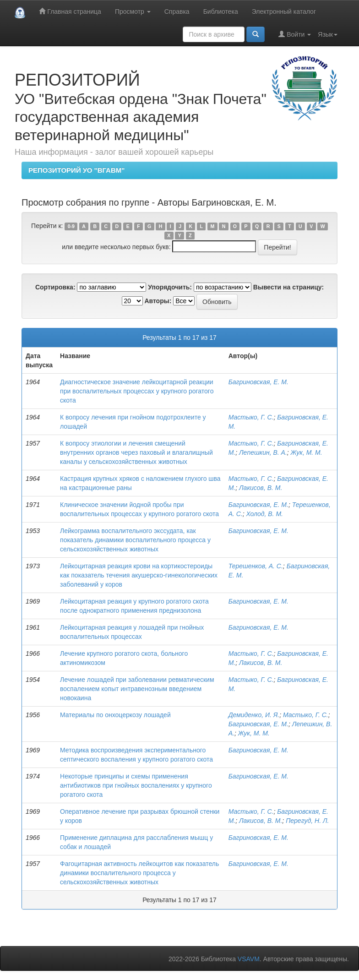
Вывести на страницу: (288, 287)
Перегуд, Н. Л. (307, 821)
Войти (295, 34)
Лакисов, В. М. (261, 488)
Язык (328, 34)
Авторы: (158, 301)
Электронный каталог (284, 11)
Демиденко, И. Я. (254, 715)
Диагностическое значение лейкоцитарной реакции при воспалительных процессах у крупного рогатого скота (137, 391)
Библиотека (221, 11)
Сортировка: (55, 287)
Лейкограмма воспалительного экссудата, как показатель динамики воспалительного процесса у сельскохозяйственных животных (135, 540)
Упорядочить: (170, 287)
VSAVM (249, 959)
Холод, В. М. (265, 514)
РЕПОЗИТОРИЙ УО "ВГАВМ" (76, 170)
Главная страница (70, 11)
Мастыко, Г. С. (251, 417)
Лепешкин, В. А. (263, 452)
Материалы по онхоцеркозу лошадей (115, 715)
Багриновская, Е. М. (258, 382)
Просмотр (133, 11)
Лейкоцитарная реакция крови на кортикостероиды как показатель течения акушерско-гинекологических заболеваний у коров (139, 575)
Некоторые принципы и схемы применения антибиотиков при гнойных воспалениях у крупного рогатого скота (136, 785)
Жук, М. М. (307, 452)
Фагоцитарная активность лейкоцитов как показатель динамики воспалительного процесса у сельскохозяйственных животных (139, 873)
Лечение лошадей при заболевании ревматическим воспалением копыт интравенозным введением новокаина (137, 689)
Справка (177, 11)
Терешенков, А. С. (256, 566)
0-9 (71, 226)
